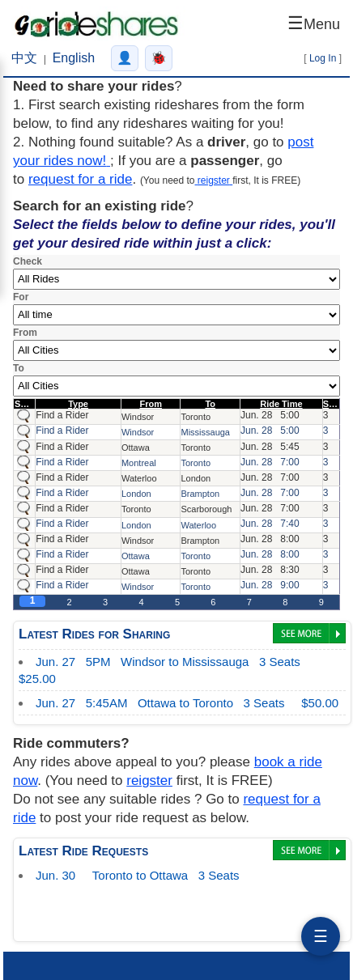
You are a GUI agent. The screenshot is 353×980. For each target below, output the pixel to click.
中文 (24, 58)
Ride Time (281, 404)
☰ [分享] (321, 936)
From (151, 404)
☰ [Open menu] (314, 23)
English (74, 58)
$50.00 (187, 706)
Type (78, 404)
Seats (335, 404)
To (210, 404)
